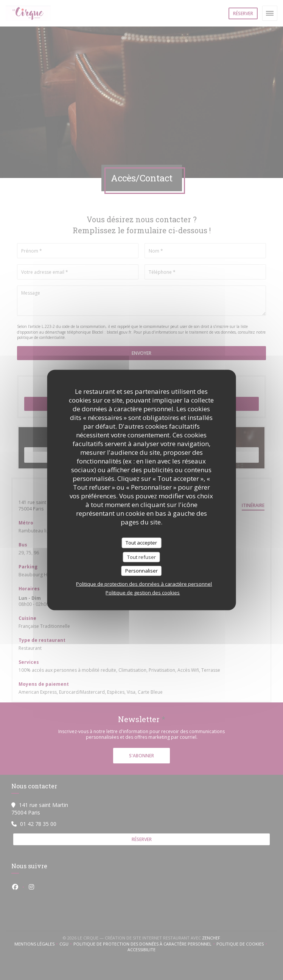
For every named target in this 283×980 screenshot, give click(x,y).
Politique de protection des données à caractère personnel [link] (144, 584)
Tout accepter (141, 543)
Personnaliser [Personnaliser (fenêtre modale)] (141, 571)
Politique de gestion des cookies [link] (143, 592)
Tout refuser (141, 557)
